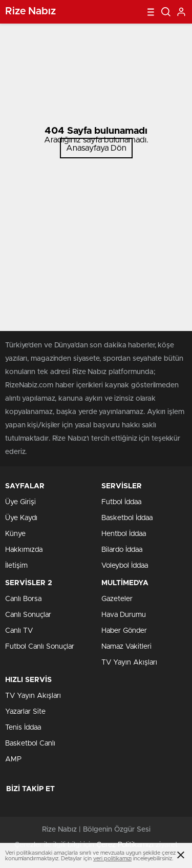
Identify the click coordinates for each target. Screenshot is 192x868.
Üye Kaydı (21, 518)
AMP (13, 759)
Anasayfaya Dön (96, 148)
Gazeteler (117, 599)
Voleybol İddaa (125, 566)
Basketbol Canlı (30, 743)
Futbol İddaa (121, 502)
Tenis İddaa (23, 728)
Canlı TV (19, 631)
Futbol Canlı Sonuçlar (40, 647)
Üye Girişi (20, 502)
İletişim (16, 566)
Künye (15, 534)
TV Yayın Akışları (129, 663)
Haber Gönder (124, 631)
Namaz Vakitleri (126, 647)
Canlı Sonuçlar (28, 615)
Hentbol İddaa (124, 534)
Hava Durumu (124, 615)
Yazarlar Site (25, 712)
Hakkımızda (24, 550)
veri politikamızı (112, 859)
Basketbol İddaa (127, 518)
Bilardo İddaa (122, 550)
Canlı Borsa (23, 599)
